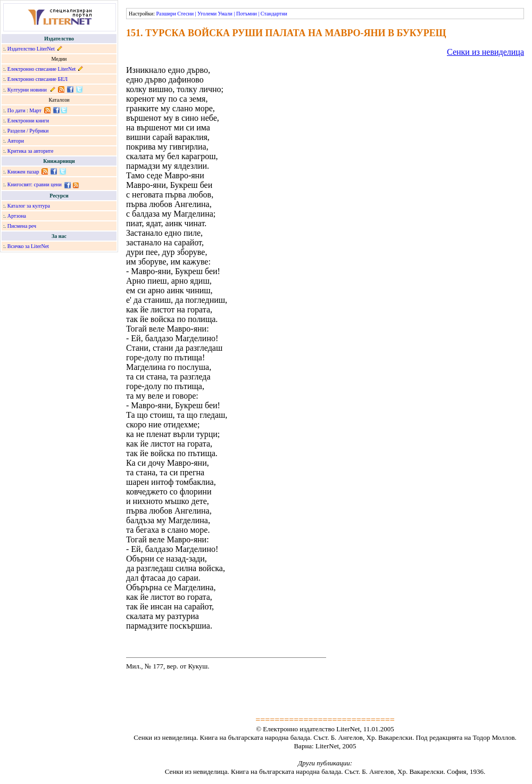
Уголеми (207, 14)
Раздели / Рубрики (28, 131)
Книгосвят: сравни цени (35, 184)
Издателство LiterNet (31, 49)
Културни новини (27, 90)
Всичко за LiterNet (28, 246)
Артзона (17, 216)
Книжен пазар (23, 172)
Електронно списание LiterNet (42, 69)
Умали (225, 14)
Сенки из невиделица (485, 52)
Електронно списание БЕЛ (38, 79)
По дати (16, 110)
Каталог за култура (29, 206)
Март (35, 110)
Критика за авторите (31, 151)
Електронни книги (28, 121)
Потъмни (247, 14)
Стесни (185, 14)
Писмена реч (22, 226)
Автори (16, 141)
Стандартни (274, 14)
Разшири (166, 14)
